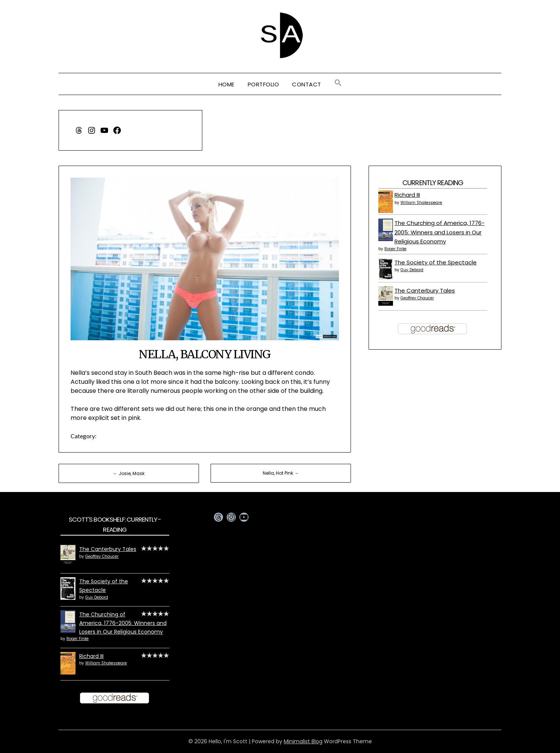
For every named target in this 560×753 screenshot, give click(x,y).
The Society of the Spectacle (436, 262)
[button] (338, 83)
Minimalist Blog (303, 741)
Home (227, 84)
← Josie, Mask (129, 473)
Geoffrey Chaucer (417, 298)
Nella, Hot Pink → (281, 473)
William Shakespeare (421, 203)
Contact (307, 84)
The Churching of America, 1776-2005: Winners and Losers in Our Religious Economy (440, 232)
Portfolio (263, 84)
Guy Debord (412, 270)
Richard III (407, 195)
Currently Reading (433, 183)
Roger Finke (395, 249)
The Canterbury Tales (425, 290)
